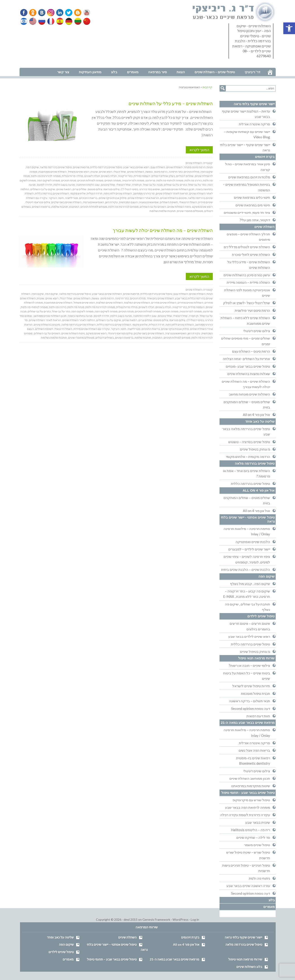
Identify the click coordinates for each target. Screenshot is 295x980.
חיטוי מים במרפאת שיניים (253, 205)
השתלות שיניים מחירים (190, 303)
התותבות (74, 207)
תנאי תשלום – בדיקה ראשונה (250, 701)
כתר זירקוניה (125, 176)
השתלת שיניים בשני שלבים (66, 202)
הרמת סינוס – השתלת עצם (251, 351)
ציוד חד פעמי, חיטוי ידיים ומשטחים (247, 212)
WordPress (181, 919)
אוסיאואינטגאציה (149, 202)
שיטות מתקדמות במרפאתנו (251, 786)
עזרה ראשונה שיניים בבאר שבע (248, 886)
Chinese (86, 21)
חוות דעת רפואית (258, 716)
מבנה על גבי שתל (153, 185)
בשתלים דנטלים (105, 338)
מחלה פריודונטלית (72, 176)
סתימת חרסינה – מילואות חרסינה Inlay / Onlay (247, 531)
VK (41, 13)
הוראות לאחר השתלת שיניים (172, 193)
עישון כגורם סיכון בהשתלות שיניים (247, 275)
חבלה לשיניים (92, 176)
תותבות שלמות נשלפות (163, 211)
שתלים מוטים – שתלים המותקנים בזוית (247, 404)
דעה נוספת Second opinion (251, 709)
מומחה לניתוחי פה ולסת (170, 180)
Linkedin (59, 13)
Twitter (67, 13)
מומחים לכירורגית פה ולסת (123, 207)
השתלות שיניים (136, 172)
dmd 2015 (131, 919)
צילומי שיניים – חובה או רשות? (249, 665)
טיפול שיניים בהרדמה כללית (106, 167)
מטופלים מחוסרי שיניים (190, 211)
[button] (289, 28)
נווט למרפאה (29, 65)
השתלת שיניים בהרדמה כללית (52, 193)
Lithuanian (77, 21)
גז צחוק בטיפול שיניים (255, 449)
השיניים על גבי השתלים (153, 207)
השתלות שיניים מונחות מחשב (250, 394)
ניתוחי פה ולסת (260, 878)
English (33, 21)
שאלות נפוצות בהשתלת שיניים (249, 374)
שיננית (94, 172)
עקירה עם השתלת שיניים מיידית (92, 329)
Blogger (76, 13)
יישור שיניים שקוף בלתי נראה (254, 104)
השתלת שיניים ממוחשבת (53, 172)
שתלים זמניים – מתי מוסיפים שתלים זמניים (246, 341)
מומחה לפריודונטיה (133, 180)
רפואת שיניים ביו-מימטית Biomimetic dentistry (253, 761)
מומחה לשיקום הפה (49, 180)
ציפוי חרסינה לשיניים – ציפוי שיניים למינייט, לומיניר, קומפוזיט (247, 559)
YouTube (85, 13)
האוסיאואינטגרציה (93, 202)
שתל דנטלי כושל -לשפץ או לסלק (247, 303)
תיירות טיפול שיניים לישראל (251, 686)
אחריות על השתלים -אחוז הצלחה (246, 359)
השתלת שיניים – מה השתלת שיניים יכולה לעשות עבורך (163, 230)
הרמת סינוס (161, 172)
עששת (149, 172)
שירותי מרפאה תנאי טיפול (256, 658)
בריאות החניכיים (88, 198)
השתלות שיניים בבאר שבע (107, 294)
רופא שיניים (106, 172)
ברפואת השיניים (41, 207)
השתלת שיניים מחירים (164, 303)
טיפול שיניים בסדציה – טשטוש (249, 442)
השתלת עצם (158, 167)
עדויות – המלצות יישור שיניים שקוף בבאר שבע (246, 114)
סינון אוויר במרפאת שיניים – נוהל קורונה (248, 167)
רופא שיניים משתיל (79, 172)
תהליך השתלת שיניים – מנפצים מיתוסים (248, 237)
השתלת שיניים (194, 163)
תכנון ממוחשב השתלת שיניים (250, 778)
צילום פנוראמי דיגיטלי (38, 202)
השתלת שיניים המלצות (137, 303)
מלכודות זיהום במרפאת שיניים (249, 177)
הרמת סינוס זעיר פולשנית (252, 310)
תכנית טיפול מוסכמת (255, 693)
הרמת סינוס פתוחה (195, 167)
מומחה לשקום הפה (82, 311)
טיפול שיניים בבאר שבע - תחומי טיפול (248, 793)
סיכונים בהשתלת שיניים (173, 198)
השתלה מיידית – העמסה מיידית (248, 282)
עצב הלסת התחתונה (88, 185)
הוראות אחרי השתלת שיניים (143, 198)
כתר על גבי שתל (197, 185)
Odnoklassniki (33, 13)
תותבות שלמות (60, 207)
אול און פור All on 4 (256, 415)
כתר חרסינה (176, 172)
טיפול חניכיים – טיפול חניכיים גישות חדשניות (246, 868)
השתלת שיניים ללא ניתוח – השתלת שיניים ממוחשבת (245, 320)
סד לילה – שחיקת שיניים (253, 837)
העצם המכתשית (128, 202)
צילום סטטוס (95, 189)
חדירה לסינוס (45, 185)
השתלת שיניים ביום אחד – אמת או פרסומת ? (246, 473)
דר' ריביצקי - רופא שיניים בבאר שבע (234, 12)
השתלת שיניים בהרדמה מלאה (79, 325)
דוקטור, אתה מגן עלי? (255, 220)
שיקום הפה (32, 167)
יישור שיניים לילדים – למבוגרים (249, 549)
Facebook (24, 13)
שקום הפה (207, 172)
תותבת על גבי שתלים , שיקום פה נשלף (247, 607)
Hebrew (24, 21)
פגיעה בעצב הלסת (64, 185)
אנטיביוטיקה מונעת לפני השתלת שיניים (247, 293)
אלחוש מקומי (78, 193)
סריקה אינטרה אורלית (254, 124)
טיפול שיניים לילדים (261, 616)
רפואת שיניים (64, 189)
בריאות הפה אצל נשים (254, 750)
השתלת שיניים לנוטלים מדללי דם (247, 247)
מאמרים (269, 907)
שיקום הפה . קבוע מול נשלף (250, 584)
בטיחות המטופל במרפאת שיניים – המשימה (246, 187)
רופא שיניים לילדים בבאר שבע (249, 636)
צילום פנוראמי (111, 189)
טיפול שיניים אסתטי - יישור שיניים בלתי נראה (248, 519)
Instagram (50, 13)
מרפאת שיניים (81, 167)
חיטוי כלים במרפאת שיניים (252, 197)
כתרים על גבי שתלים (175, 185)
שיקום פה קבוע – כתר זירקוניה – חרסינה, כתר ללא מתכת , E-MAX (247, 594)
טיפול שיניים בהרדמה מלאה (56, 167)
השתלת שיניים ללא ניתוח (118, 193)
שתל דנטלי (120, 172)
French (51, 21)
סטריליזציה (71, 198)
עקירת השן (112, 202)
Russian (42, 21)
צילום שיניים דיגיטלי (257, 331)
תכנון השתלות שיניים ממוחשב (178, 189)
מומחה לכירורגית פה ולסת (46, 176)
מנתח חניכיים (69, 180)
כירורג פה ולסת (193, 180)
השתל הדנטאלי (188, 202)
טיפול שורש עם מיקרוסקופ (251, 800)
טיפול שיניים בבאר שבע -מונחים (248, 366)
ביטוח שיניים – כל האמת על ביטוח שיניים (247, 676)
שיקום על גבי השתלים (43, 189)
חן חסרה (137, 185)
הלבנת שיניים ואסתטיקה (253, 542)
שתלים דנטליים (185, 176)
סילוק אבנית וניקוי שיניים (113, 198)
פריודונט (150, 180)
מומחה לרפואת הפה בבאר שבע (248, 807)
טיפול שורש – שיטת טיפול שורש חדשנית (248, 855)
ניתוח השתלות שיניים (179, 207)
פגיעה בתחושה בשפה (80, 316)
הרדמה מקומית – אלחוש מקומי (248, 457)
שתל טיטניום (108, 185)
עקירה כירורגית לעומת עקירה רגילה (245, 815)
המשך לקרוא (199, 150)
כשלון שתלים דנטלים (163, 176)
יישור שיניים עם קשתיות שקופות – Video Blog (247, 134)
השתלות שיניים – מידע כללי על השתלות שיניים (171, 103)
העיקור (53, 198)
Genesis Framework (156, 919)
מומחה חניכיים (113, 180)
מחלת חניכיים (192, 172)
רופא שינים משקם (202, 207)
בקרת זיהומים (265, 157)
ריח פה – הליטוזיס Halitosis (251, 830)
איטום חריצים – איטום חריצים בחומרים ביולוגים (250, 626)
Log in (195, 919)
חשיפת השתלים (169, 202)
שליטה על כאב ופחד (260, 421)
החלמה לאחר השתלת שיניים (79, 320)
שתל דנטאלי (124, 185)
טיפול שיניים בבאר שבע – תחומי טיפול (112, 959)
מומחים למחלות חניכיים (94, 207)
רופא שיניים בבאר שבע (136, 167)
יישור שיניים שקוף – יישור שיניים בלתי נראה (245, 147)
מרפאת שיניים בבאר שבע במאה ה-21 (248, 723)
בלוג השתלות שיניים (249, 967)
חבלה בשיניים (109, 176)
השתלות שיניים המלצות (110, 303)
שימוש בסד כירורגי (150, 189)
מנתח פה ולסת (76, 307)
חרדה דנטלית (95, 193)
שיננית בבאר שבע (258, 822)
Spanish (59, 21)
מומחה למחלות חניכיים (90, 180)
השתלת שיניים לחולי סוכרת (251, 254)
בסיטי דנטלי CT (129, 189)
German (68, 21)
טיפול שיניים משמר (257, 845)
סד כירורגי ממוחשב (144, 193)
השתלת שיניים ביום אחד (160, 298)
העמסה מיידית (142, 176)
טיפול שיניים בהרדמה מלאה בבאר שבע (246, 431)
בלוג (272, 900)
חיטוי (61, 198)
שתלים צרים (80, 189)
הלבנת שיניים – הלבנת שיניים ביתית (246, 569)
